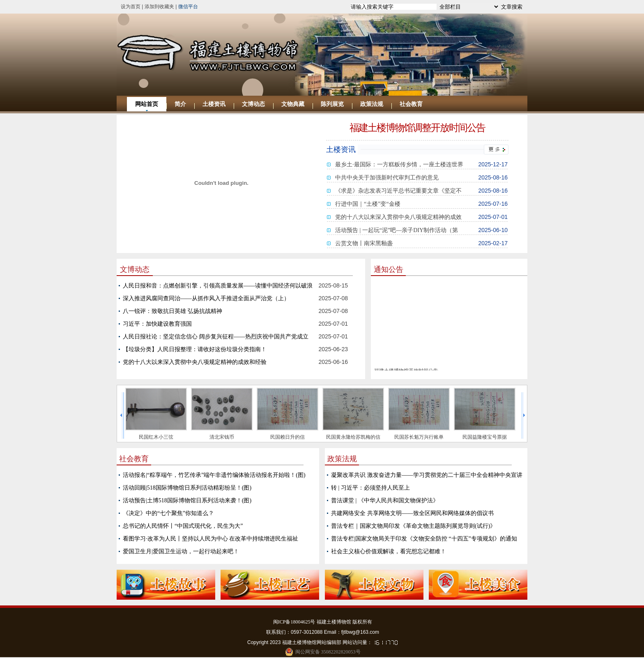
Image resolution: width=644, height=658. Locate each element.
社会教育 (411, 104)
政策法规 (372, 104)
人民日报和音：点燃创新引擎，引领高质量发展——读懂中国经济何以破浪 (218, 286)
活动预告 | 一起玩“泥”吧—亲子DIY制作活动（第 (397, 230)
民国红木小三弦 (156, 437)
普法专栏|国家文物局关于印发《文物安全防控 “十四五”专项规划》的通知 (424, 539)
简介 (180, 104)
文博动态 (253, 104)
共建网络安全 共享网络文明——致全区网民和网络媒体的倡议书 (412, 513)
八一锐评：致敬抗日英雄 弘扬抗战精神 (172, 311)
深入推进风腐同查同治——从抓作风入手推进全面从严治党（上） (206, 298)
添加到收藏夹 (159, 7)
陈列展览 (332, 104)
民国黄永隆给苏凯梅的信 (353, 437)
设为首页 (131, 7)
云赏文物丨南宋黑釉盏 (364, 243)
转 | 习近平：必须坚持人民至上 (370, 488)
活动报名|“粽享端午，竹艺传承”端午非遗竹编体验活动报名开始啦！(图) (214, 475)
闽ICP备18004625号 (294, 622)
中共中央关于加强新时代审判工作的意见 (387, 178)
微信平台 (188, 7)
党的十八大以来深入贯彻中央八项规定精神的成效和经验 (195, 362)
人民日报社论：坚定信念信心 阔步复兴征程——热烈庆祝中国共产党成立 (216, 337)
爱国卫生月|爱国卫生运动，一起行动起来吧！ (181, 551)
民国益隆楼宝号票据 (485, 437)
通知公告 (389, 269)
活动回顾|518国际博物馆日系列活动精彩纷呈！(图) (187, 488)
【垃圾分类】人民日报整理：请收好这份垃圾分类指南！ (195, 349)
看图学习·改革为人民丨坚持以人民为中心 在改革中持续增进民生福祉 (210, 539)
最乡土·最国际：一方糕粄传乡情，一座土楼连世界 (399, 164)
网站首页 (147, 104)
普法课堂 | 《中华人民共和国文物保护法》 (385, 500)
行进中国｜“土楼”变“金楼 (368, 204)
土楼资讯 (214, 104)
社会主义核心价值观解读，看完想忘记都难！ (389, 551)
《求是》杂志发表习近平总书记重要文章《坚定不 (398, 191)
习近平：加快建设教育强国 (157, 324)
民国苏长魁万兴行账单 (419, 437)
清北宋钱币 (222, 437)
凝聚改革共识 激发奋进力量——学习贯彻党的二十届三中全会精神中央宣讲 (427, 475)
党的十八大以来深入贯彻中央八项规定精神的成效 (398, 217)
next (524, 416)
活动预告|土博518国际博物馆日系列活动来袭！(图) (187, 500)
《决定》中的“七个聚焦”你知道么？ (168, 513)
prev (122, 416)
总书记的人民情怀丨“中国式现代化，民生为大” (183, 526)
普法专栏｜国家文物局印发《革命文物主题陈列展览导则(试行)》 (413, 526)
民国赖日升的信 (287, 437)
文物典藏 (293, 104)
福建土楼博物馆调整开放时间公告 (417, 128)
